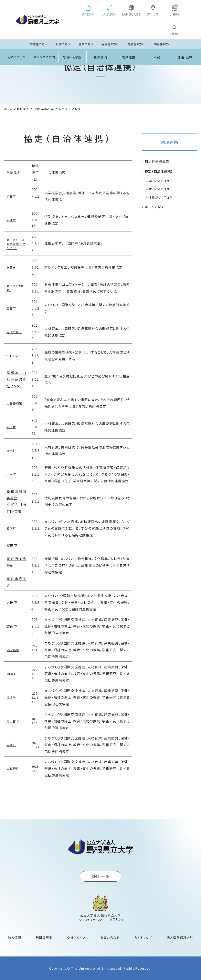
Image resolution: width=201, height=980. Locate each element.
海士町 (11, 451)
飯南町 (11, 528)
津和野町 (13, 769)
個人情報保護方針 (180, 937)
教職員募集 (44, 937)
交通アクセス (76, 937)
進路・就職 (185, 57)
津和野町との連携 (161, 197)
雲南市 (12, 626)
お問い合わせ (110, 937)
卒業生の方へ (39, 44)
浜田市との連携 (159, 181)
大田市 (12, 602)
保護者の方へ (162, 44)
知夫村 (11, 427)
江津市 (11, 697)
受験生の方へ (111, 44)
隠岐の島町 (14, 332)
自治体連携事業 (157, 161)
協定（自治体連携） (159, 171)
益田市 (11, 308)
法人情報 (15, 937)
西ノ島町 (13, 650)
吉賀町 (11, 745)
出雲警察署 (14, 403)
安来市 (12, 545)
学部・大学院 (72, 57)
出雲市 (11, 267)
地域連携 (129, 57)
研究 (157, 57)
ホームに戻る (155, 207)
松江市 (11, 220)
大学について (16, 57)
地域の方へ (63, 44)
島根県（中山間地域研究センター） (16, 244)
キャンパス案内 (44, 57)
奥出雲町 (13, 721)
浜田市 (11, 196)
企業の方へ (86, 44)
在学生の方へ (136, 44)
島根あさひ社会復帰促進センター (16, 379)
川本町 (11, 474)
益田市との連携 (159, 189)
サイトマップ (143, 937)
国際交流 (101, 57)
